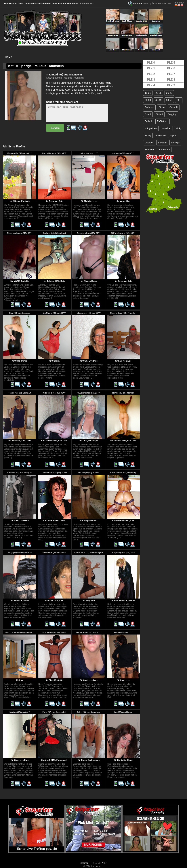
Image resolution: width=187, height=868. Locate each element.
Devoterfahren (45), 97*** (89, 233)
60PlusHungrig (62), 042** (123, 233)
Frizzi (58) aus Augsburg (89, 712)
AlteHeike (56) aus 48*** (54, 393)
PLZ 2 (151, 74)
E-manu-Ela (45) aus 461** (20, 153)
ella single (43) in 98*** (89, 473)
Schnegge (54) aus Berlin (54, 632)
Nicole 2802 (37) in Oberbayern (89, 552)
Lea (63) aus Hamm (123, 712)
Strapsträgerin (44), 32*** (123, 552)
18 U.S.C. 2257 (99, 863)
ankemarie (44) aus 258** (54, 552)
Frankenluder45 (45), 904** (54, 473)
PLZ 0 (151, 63)
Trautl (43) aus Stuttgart (20, 393)
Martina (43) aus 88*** (20, 712)
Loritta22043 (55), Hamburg (123, 473)
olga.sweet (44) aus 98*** (89, 313)
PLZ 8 (171, 80)
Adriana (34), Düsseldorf (54, 233)
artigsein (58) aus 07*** (123, 153)
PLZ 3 (151, 80)
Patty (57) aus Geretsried (54, 712)
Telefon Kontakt (141, 4)
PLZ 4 (151, 85)
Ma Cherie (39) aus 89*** (54, 313)
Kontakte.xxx (87, 4)
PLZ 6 (171, 68)
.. (59, 218)
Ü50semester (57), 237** (89, 393)
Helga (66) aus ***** (89, 153)
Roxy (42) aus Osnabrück (20, 552)
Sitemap (85, 863)
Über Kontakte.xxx (162, 4)
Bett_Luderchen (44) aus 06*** (20, 632)
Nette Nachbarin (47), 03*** (20, 233)
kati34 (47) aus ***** (123, 632)
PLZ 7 (171, 74)
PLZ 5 (171, 63)
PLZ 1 (151, 68)
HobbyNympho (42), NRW (54, 153)
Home (8, 57)
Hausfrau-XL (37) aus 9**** (89, 632)
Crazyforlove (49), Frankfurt (123, 313)
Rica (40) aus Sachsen (20, 313)
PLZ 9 (171, 85)
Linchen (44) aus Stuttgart (20, 473)
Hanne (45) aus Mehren (123, 393)
